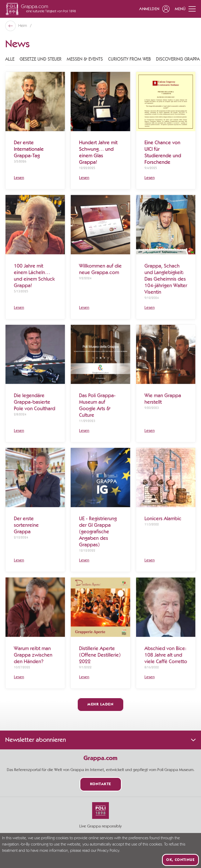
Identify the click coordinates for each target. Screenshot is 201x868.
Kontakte (101, 784)
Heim (23, 26)
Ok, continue (180, 860)
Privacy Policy (108, 851)
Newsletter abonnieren (100, 740)
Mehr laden (100, 705)
